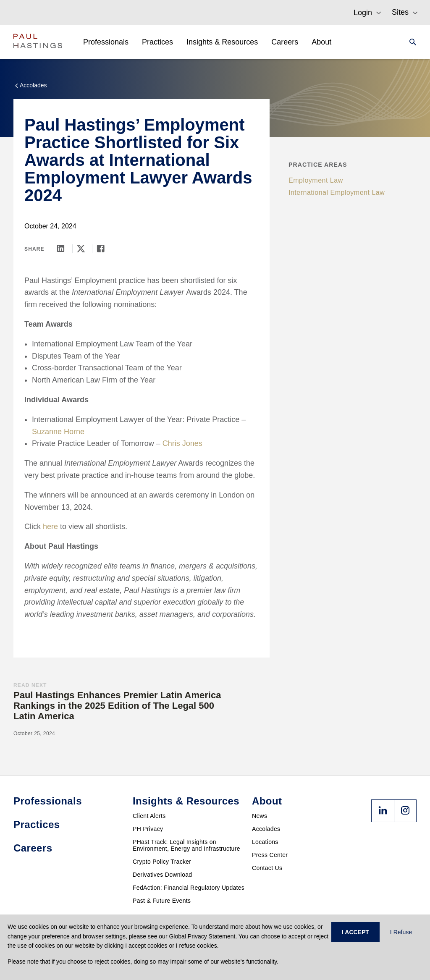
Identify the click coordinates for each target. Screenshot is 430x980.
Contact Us (267, 868)
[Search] (410, 42)
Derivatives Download (162, 875)
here (50, 527)
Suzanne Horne (58, 432)
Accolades (266, 829)
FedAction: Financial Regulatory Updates (189, 888)
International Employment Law (337, 193)
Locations (265, 842)
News (260, 816)
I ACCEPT (355, 932)
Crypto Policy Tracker (162, 862)
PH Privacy (148, 829)
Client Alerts (149, 816)
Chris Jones (182, 443)
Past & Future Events (162, 901)
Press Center (270, 855)
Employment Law (316, 180)
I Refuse (401, 932)
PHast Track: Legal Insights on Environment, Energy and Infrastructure (186, 845)
